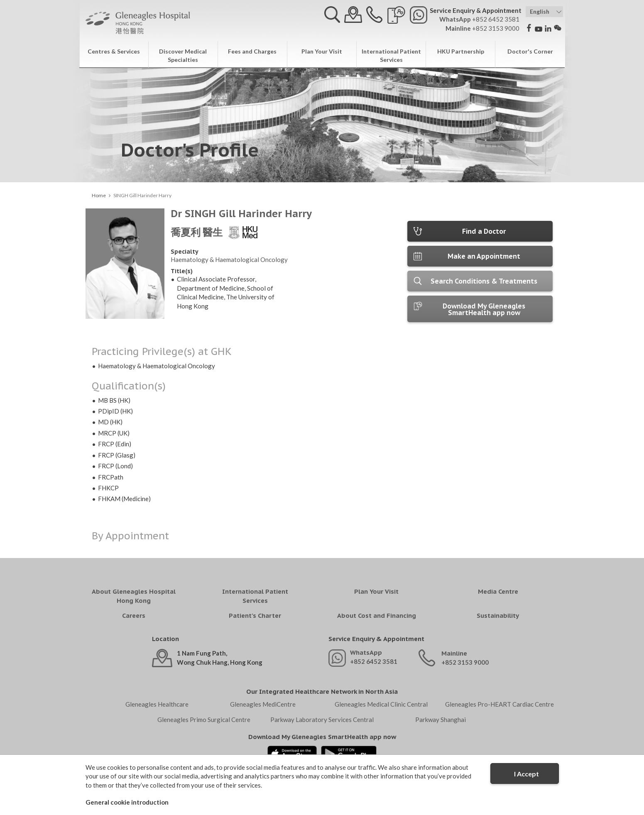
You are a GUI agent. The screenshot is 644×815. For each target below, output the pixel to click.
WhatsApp (366, 652)
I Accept (526, 774)
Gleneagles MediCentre (263, 704)
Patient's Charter (255, 616)
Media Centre (498, 591)
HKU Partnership (461, 51)
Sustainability (498, 616)
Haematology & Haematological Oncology (229, 259)
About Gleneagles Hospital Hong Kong (134, 596)
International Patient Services (391, 55)
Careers (134, 616)
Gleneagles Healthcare (157, 704)
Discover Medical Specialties (183, 55)
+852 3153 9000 (465, 662)
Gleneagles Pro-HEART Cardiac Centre (500, 704)
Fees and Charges (252, 51)
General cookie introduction (127, 802)
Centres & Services (114, 51)
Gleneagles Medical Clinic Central (381, 704)
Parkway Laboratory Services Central (322, 720)
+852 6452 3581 (374, 661)
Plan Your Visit (322, 51)
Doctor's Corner (530, 51)
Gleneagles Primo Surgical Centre (204, 720)
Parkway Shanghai (441, 720)
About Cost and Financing (377, 616)
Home (99, 195)
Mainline (454, 653)
